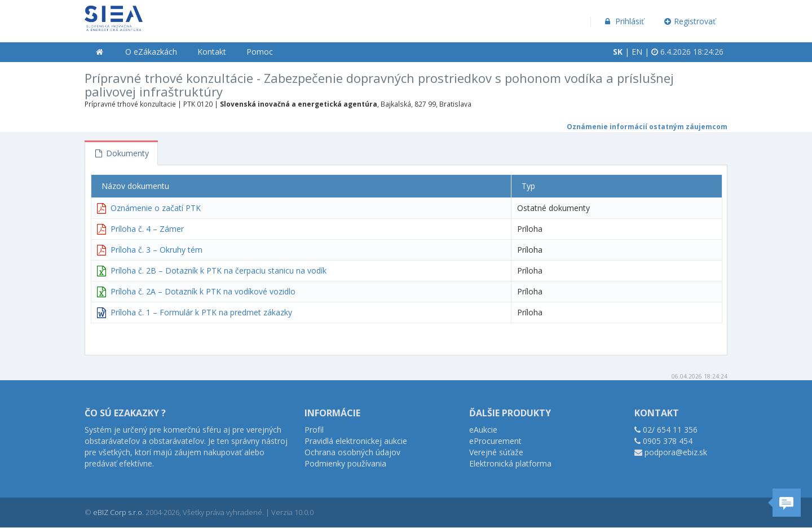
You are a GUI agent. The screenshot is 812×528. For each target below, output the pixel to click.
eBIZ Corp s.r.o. (118, 512)
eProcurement (495, 441)
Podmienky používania (345, 463)
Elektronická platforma (510, 463)
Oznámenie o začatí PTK (156, 208)
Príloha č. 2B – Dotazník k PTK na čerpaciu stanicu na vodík (219, 270)
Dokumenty (121, 153)
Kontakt (212, 52)
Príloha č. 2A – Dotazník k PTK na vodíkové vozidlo (203, 291)
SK (618, 52)
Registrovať (690, 21)
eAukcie (483, 430)
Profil (314, 430)
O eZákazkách (151, 52)
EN (637, 52)
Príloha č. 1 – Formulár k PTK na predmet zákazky (201, 312)
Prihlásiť (623, 21)
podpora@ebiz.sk (676, 452)
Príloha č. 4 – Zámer (147, 229)
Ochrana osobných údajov (352, 452)
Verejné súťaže (496, 452)
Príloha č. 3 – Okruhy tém (156, 250)
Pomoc (260, 52)
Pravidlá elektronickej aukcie (356, 441)
